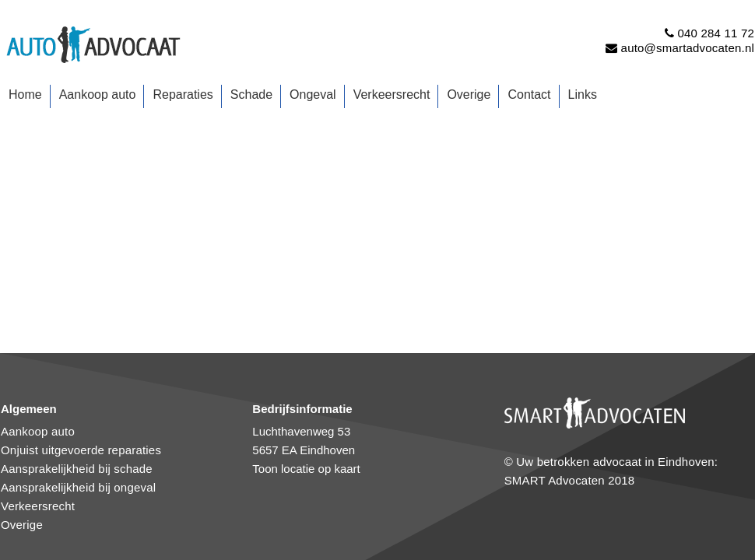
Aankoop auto (98, 94)
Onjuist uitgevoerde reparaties (81, 450)
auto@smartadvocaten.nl (688, 48)
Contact (529, 94)
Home (25, 94)
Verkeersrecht (392, 94)
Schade (251, 94)
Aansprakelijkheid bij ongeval (78, 487)
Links (583, 94)
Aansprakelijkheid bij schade (77, 469)
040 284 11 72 (716, 33)
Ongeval (313, 94)
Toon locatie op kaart (306, 469)
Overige (469, 94)
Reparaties (183, 94)
